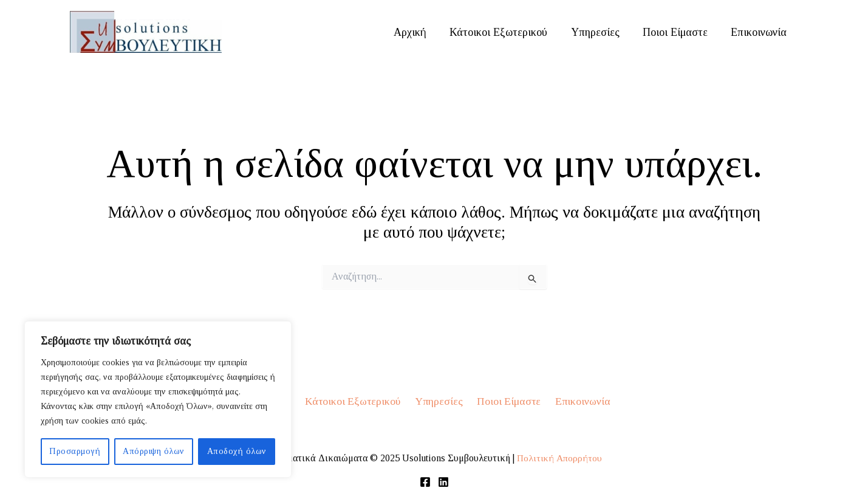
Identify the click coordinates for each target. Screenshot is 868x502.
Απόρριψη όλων (154, 451)
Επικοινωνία (760, 32)
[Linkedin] (443, 482)
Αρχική (417, 32)
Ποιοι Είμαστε (678, 32)
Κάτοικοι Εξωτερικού (504, 32)
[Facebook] (425, 482)
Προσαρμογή (75, 451)
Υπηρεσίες (599, 32)
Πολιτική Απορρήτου (559, 458)
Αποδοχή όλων (237, 451)
